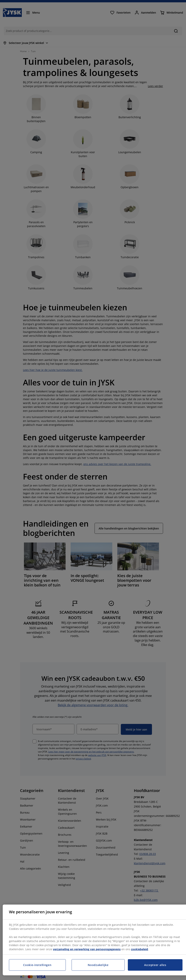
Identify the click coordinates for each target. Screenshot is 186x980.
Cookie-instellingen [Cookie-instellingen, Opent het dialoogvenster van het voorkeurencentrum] (37, 965)
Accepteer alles (155, 965)
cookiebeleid (139, 949)
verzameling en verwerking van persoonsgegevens (87, 949)
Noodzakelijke (98, 965)
